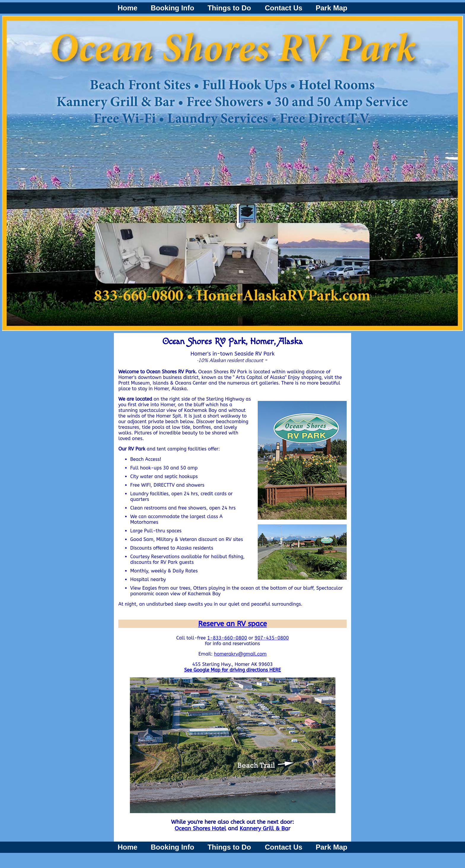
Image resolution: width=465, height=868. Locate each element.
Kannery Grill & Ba (264, 829)
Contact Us (284, 8)
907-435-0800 (272, 638)
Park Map (332, 8)
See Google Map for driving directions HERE (232, 670)
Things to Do (230, 8)
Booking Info (172, 8)
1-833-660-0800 (227, 638)
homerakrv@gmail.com (240, 654)
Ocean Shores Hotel (200, 829)
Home (128, 8)
